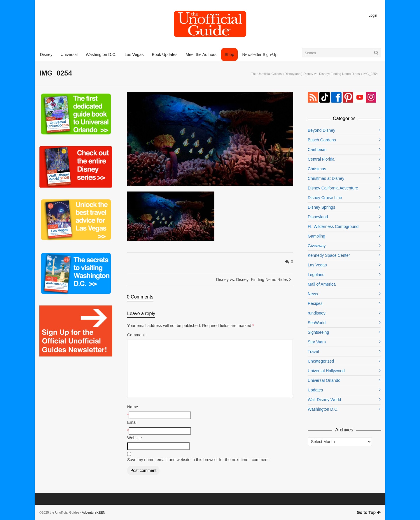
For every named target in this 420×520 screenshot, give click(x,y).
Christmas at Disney (326, 178)
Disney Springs (321, 207)
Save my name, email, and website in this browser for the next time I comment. (198, 460)
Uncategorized (321, 361)
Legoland (316, 275)
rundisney (317, 313)
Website (134, 438)
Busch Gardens (322, 140)
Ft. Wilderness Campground (333, 226)
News (313, 294)
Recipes (315, 303)
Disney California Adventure (333, 188)
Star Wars (317, 342)
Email (132, 422)
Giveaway (317, 246)
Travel (313, 352)
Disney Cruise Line (325, 198)
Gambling (316, 236)
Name (133, 407)
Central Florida (321, 159)
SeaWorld (317, 323)
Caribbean (317, 150)
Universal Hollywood (326, 371)
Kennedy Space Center (329, 255)
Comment (136, 335)
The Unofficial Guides (266, 74)
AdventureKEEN (94, 512)
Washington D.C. (323, 409)
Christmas (317, 169)
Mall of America (322, 284)
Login (373, 15)
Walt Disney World (324, 400)
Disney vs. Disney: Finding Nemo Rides (331, 74)
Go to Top (369, 512)
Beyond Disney (321, 130)
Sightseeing (318, 332)
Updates (315, 390)
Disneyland (293, 74)
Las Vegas (317, 265)
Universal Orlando (324, 380)
